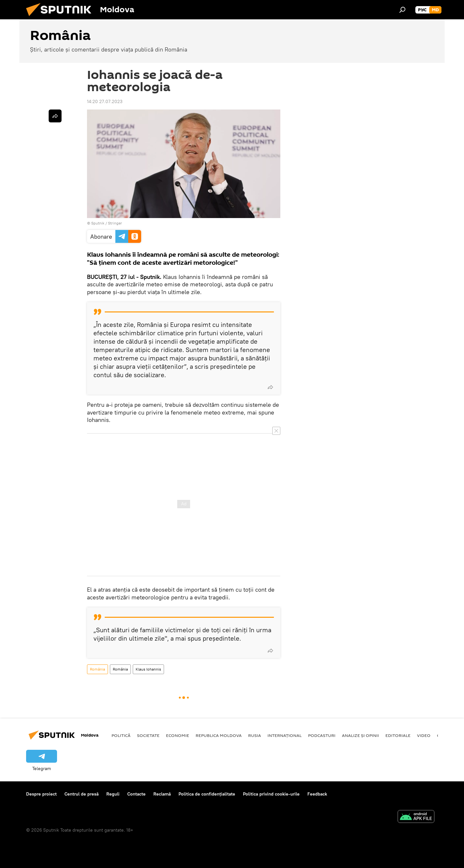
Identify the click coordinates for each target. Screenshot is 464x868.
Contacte (136, 794)
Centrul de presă (82, 794)
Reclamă (162, 794)
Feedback (317, 794)
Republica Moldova (219, 735)
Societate (148, 735)
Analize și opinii (360, 735)
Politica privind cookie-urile (271, 794)
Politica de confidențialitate (207, 794)
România (97, 669)
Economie (178, 735)
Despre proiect (41, 794)
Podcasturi (322, 735)
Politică (121, 735)
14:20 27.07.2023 (105, 101)
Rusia (255, 735)
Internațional (285, 735)
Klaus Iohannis (148, 669)
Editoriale (398, 735)
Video (424, 735)
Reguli (113, 794)
